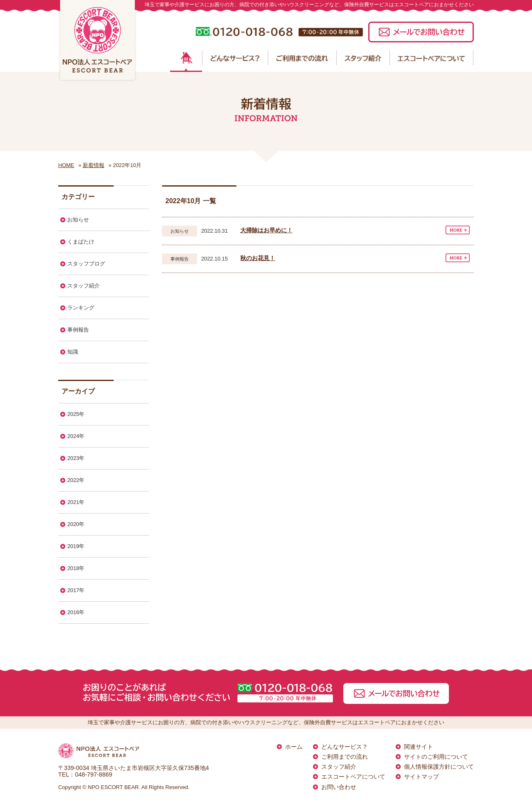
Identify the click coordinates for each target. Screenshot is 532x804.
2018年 (76, 568)
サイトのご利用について (436, 757)
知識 (73, 352)
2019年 (76, 546)
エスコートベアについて (353, 777)
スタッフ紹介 (84, 286)
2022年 (76, 480)
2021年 (76, 502)
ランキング (81, 308)
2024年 (76, 436)
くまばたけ (81, 242)
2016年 (76, 612)
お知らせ (78, 220)
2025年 (76, 414)
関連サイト (419, 747)
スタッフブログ (86, 264)
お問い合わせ (339, 787)
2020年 (76, 524)
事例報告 (78, 330)
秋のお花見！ (258, 258)
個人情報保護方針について (439, 767)
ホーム (294, 747)
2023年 (76, 458)
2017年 (76, 590)
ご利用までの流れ (345, 757)
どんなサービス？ (345, 747)
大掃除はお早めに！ (266, 230)
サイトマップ (421, 777)
